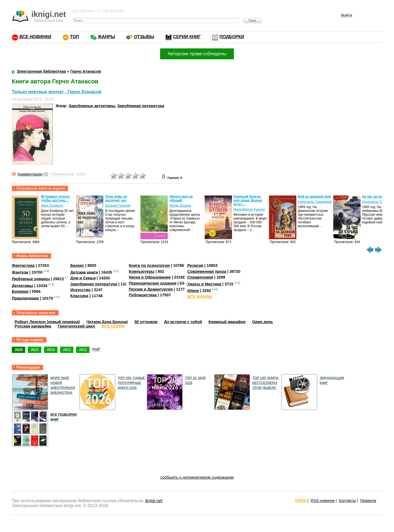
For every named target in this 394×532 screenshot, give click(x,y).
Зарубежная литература (140, 106)
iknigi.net (154, 501)
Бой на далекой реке (315, 197)
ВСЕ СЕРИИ (113, 326)
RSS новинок (322, 501)
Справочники (200, 277)
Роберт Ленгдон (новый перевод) (47, 322)
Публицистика (143, 295)
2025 (35, 350)
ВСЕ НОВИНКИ (35, 37)
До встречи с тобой (183, 322)
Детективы (22, 285)
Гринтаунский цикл (76, 326)
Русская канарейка (33, 326)
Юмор (193, 291)
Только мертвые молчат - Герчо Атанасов (57, 92)
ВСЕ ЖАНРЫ (200, 297)
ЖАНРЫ (107, 37)
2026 (18, 350)
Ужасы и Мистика (204, 284)
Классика (79, 296)
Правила (368, 501)
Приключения (25, 298)
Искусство (80, 290)
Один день (263, 322)
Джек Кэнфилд (52, 206)
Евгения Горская (118, 206)
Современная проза (207, 271)
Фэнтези (20, 272)
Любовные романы (31, 279)
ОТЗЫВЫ (144, 37)
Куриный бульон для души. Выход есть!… (248, 200)
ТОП (75, 37)
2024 (51, 350)
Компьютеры (142, 271)
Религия (195, 265)
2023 (67, 350)
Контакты (347, 501)
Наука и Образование (150, 277)
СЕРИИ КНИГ (187, 37)
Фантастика (23, 265)
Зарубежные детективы (92, 106)
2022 (83, 350)
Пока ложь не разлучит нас (116, 198)
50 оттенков (146, 322)
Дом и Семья (83, 278)
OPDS (301, 501)
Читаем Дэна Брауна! (107, 322)
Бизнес (77, 265)
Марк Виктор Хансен (249, 209)
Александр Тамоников (315, 202)
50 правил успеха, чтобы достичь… (55, 198)
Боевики (20, 291)
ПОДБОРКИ (232, 37)
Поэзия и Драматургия (151, 289)
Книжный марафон (227, 322)
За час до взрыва (376, 197)
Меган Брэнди (180, 206)
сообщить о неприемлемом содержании (197, 477)
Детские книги (84, 272)
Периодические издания (153, 283)
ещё (96, 349)
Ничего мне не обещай (181, 198)
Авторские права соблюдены (197, 54)
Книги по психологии (149, 265)
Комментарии (30, 174)
